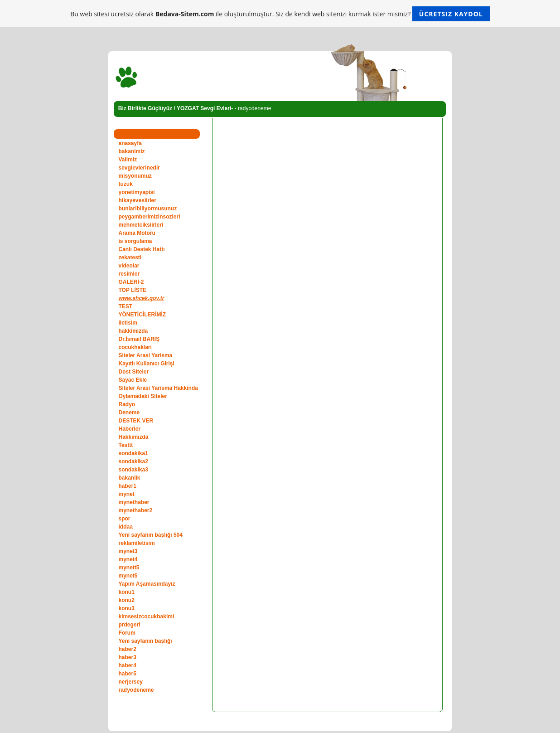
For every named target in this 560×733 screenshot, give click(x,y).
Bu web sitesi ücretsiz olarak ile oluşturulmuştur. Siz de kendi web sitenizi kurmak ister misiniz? (280, 14)
